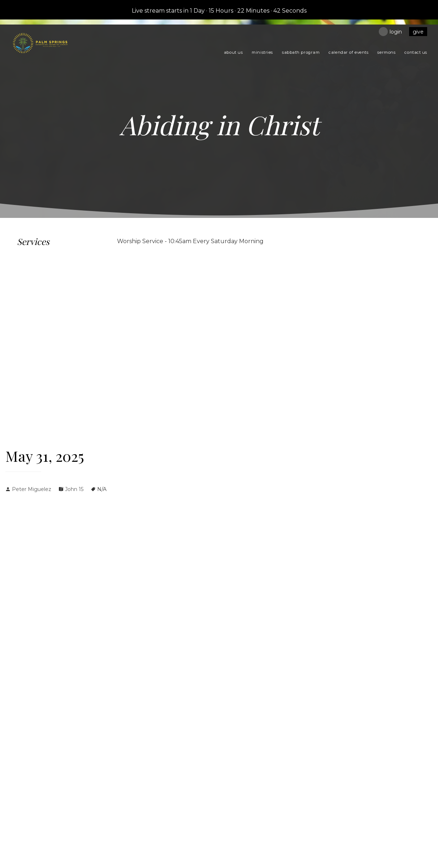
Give (418, 32)
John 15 (74, 489)
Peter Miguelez (32, 489)
